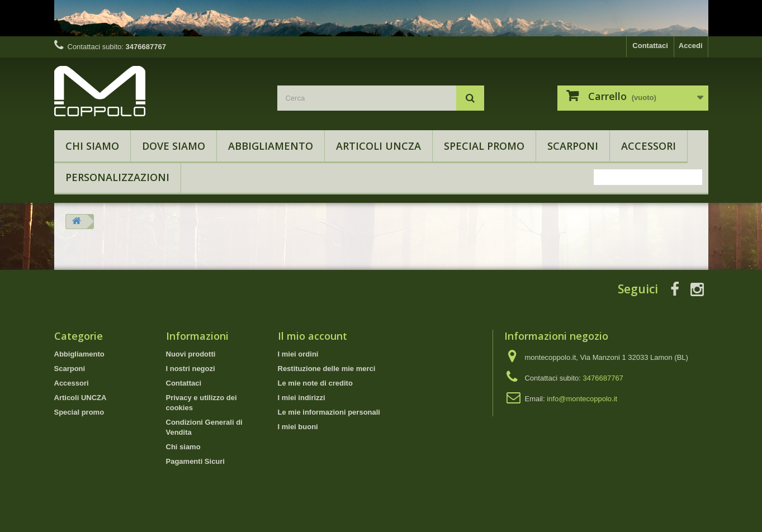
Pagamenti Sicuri (195, 461)
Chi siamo (92, 146)
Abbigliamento (271, 146)
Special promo (484, 146)
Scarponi (573, 146)
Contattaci (650, 46)
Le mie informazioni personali (329, 412)
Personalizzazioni (117, 177)
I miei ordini (298, 354)
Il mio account (313, 336)
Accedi (691, 46)
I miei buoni (298, 427)
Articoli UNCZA (378, 146)
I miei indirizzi (302, 398)
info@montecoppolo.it (582, 399)
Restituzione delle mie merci (327, 369)
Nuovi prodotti (191, 354)
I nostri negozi (191, 369)
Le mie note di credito (315, 383)
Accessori (649, 146)
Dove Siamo (174, 146)
